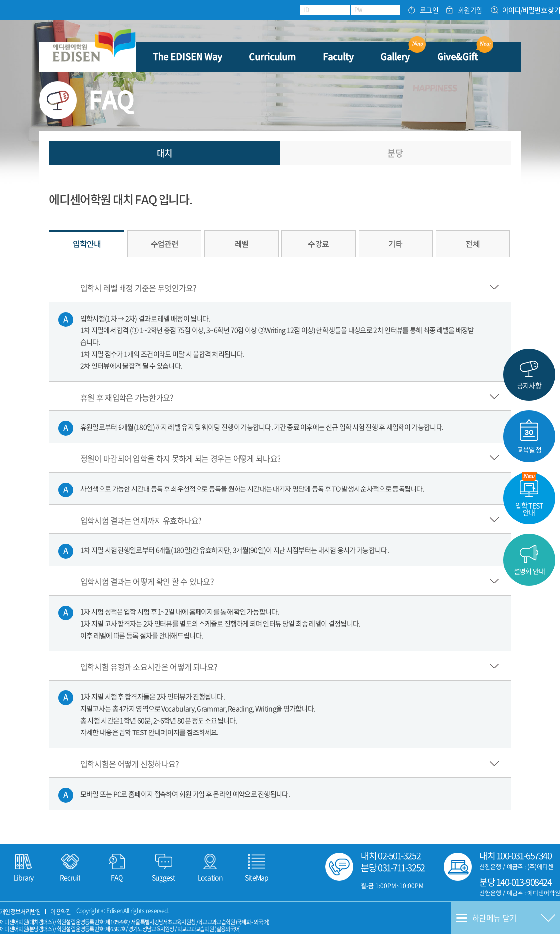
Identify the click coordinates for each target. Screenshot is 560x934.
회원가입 (470, 10)
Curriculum (272, 57)
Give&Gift (457, 57)
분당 (395, 153)
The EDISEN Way (187, 57)
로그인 (429, 10)
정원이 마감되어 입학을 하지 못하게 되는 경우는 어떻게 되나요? (181, 458)
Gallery (395, 57)
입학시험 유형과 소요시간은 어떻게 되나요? (149, 666)
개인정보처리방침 (20, 912)
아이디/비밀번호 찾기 (531, 10)
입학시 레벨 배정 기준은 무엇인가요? (139, 288)
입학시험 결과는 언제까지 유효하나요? (141, 520)
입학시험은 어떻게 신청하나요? (130, 764)
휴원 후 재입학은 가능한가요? (127, 397)
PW (359, 10)
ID (306, 10)
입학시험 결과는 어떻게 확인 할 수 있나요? (147, 581)
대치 (165, 153)
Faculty (338, 57)
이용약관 (60, 912)
